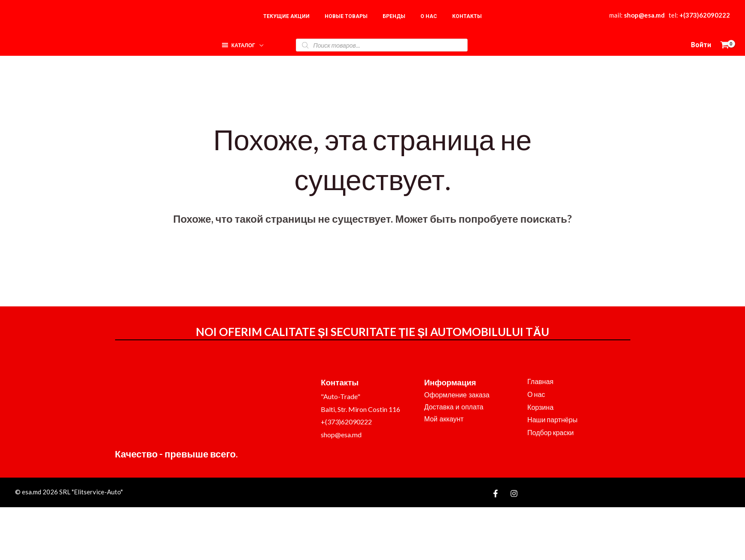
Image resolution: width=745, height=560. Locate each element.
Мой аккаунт (444, 419)
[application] (259, 43)
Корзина (540, 407)
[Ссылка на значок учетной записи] (701, 45)
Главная (540, 381)
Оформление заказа (457, 395)
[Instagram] (514, 493)
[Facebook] (496, 493)
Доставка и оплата (454, 407)
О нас (536, 394)
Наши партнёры (552, 419)
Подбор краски (550, 432)
